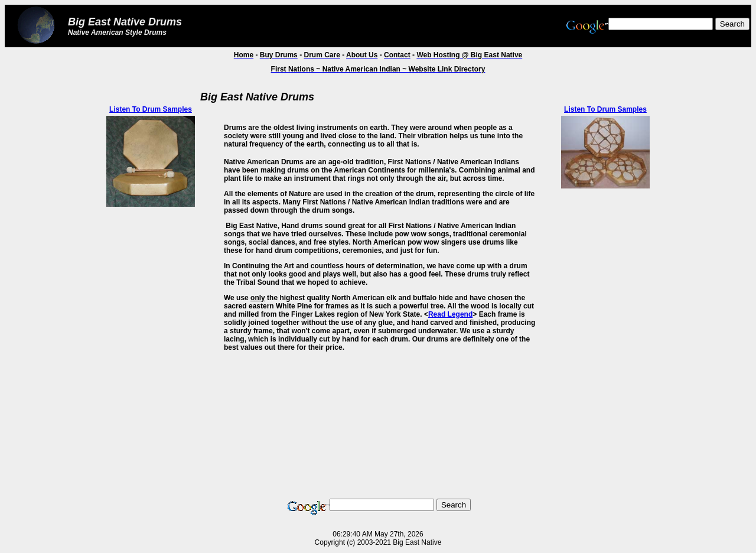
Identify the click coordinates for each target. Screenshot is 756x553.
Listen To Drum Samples (151, 109)
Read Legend (450, 314)
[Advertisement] (54, 264)
